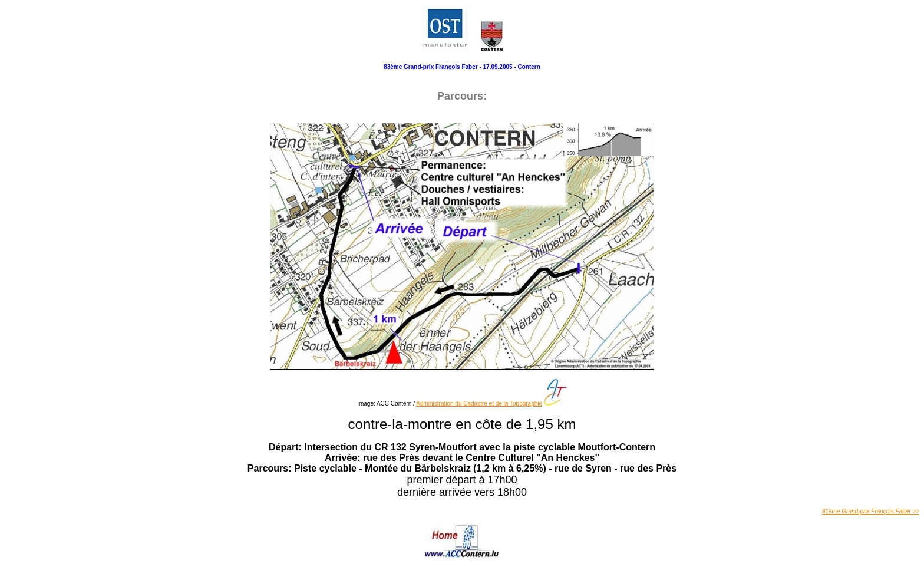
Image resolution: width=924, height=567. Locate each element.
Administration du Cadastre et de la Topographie (479, 403)
